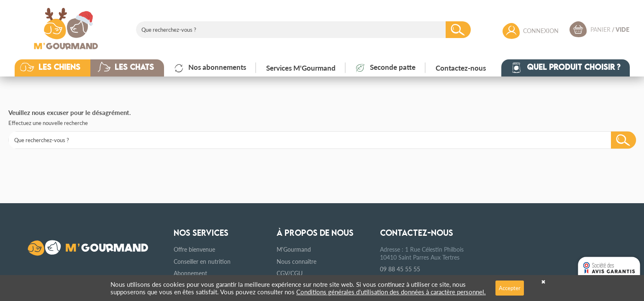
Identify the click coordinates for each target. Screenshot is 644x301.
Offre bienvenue (194, 249)
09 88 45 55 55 (400, 269)
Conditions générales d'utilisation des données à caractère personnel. (391, 292)
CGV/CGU (290, 273)
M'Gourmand (294, 249)
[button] (59, 68)
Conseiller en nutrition (202, 261)
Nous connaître (296, 261)
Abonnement (190, 273)
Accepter (510, 288)
